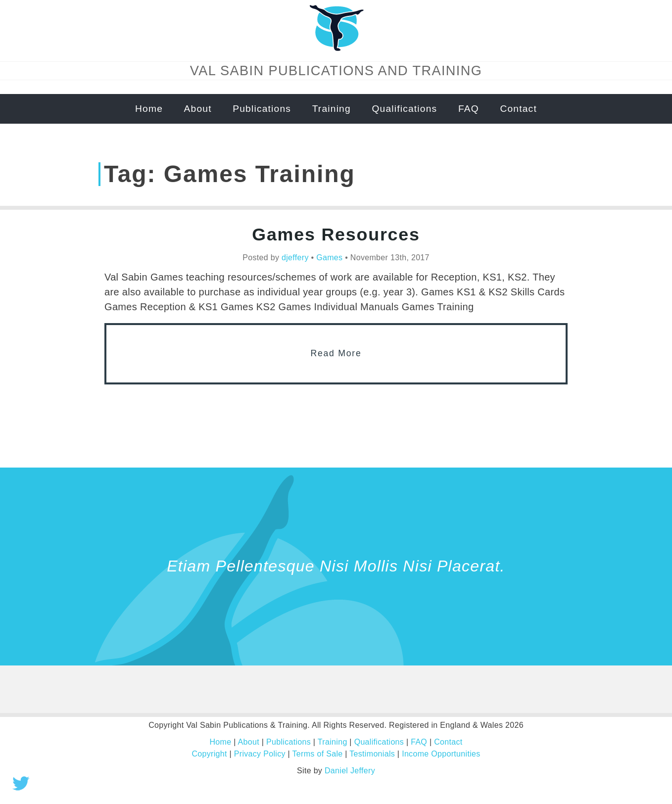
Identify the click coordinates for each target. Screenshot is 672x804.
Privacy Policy (260, 754)
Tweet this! (21, 783)
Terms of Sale (318, 754)
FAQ (469, 109)
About (198, 109)
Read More (336, 353)
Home (149, 109)
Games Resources (336, 235)
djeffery (295, 258)
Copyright (209, 754)
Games (329, 258)
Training (332, 109)
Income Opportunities (441, 754)
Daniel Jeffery (350, 771)
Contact (518, 109)
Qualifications (404, 109)
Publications (262, 109)
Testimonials (372, 754)
